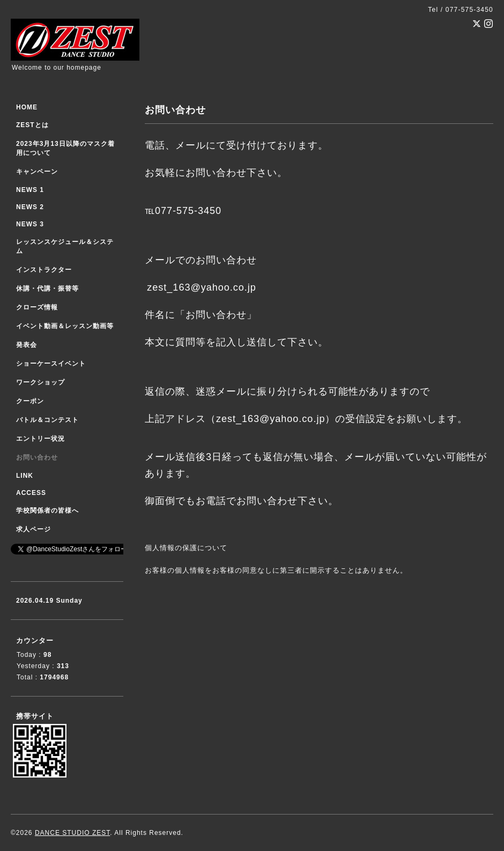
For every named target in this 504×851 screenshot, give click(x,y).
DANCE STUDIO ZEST (72, 833)
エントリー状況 (40, 439)
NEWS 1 (30, 190)
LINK (25, 476)
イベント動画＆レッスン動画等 (65, 326)
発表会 (27, 345)
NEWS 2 (30, 207)
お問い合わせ (37, 457)
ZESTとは (32, 125)
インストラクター (44, 270)
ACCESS (31, 493)
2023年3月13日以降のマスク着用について (65, 148)
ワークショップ (40, 382)
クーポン (30, 401)
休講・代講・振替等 (47, 288)
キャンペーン (37, 172)
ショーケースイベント (51, 364)
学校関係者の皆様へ (47, 510)
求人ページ (34, 529)
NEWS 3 (30, 224)
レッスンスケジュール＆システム (65, 246)
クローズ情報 (37, 307)
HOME (27, 107)
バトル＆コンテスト (47, 420)
